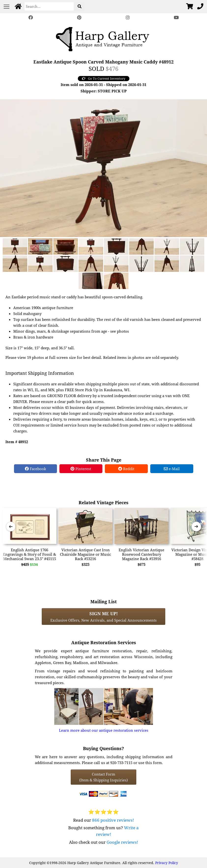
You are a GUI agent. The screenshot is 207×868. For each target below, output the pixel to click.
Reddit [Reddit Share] (126, 469)
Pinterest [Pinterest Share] (81, 469)
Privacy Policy (167, 863)
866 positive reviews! (113, 820)
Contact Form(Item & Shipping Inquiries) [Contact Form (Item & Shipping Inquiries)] (103, 777)
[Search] (49, 6)
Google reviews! (122, 842)
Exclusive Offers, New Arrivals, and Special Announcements (103, 616)
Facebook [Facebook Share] (35, 469)
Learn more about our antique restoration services (104, 730)
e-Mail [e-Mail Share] (172, 469)
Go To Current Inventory (104, 78)
